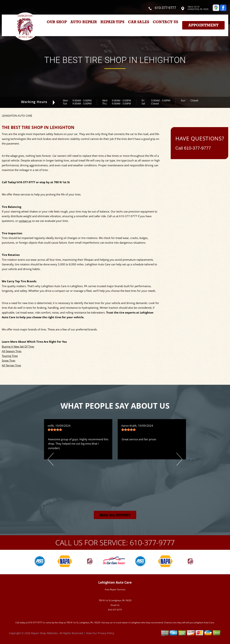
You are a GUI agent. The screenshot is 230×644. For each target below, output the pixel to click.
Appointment (203, 25)
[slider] (55, 430)
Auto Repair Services (115, 589)
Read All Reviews (115, 515)
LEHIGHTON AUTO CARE (17, 116)
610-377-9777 (165, 8)
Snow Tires (9, 360)
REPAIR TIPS (112, 22)
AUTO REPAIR (84, 22)
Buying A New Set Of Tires (18, 346)
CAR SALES (139, 22)
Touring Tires (10, 356)
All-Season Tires (12, 351)
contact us (25, 221)
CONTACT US (165, 22)
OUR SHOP (57, 22)
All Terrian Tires (11, 365)
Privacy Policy (106, 633)
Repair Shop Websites (44, 633)
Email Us (115, 605)
